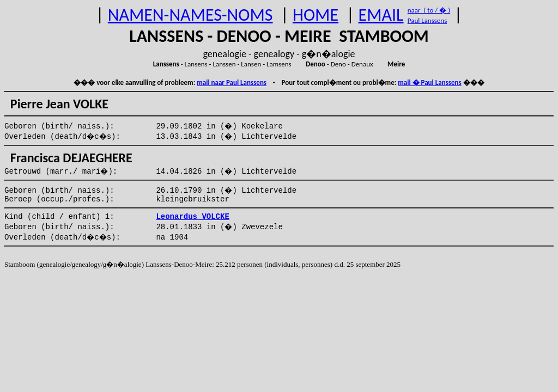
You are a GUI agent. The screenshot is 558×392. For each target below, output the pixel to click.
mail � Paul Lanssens (429, 82)
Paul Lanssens (427, 20)
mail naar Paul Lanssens (232, 82)
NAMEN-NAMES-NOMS (190, 15)
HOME (316, 15)
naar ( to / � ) (429, 10)
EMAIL (381, 15)
